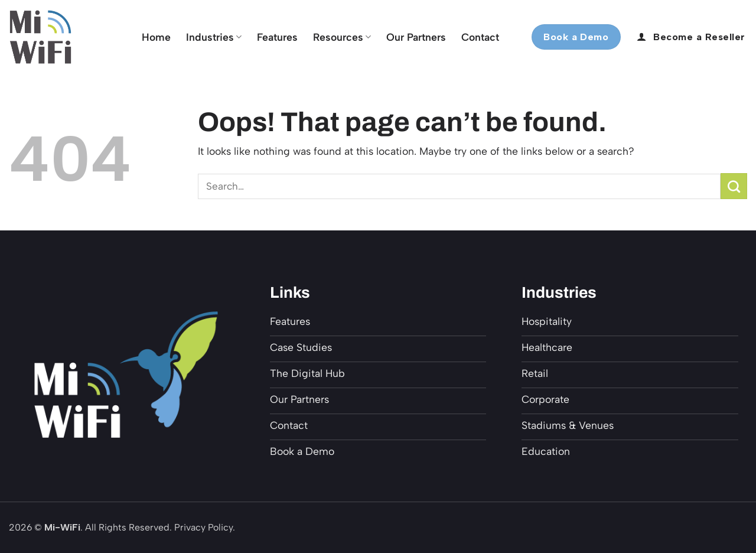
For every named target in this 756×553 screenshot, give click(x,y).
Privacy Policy (203, 527)
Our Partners (416, 37)
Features (277, 37)
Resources (342, 37)
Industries (214, 37)
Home (156, 37)
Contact (480, 37)
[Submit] (734, 186)
